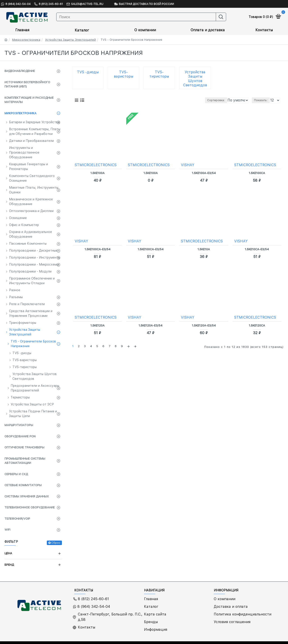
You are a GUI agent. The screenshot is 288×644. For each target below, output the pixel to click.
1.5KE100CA (257, 173)
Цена (8, 553)
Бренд (9, 565)
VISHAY (188, 165)
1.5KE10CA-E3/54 (257, 249)
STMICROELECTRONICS (96, 165)
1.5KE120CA (257, 325)
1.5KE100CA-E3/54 (98, 249)
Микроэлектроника (26, 40)
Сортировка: (194, 100)
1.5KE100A (98, 173)
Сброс (56, 543)
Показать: (262, 100)
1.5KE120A (98, 325)
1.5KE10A (204, 249)
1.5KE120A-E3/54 (151, 325)
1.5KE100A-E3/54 (204, 173)
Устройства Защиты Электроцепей (70, 40)
